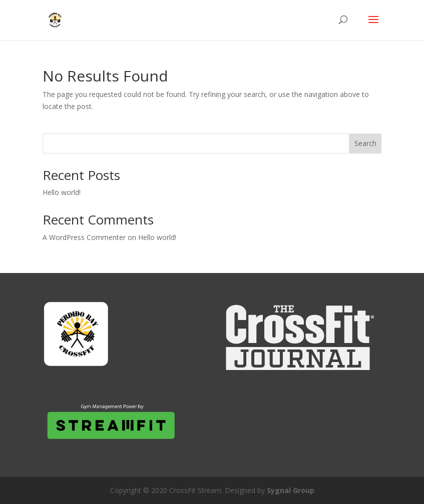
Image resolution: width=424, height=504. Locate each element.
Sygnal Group (291, 490)
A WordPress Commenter (84, 237)
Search (365, 143)
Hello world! (62, 192)
